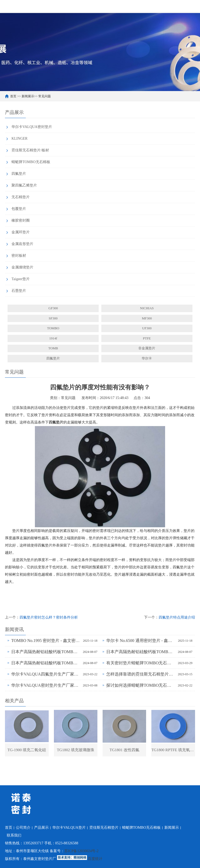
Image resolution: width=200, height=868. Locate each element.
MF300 (147, 318)
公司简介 (23, 828)
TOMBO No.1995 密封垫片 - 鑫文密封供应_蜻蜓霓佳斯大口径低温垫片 (46, 641)
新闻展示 (28, 96)
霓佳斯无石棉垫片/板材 (30, 150)
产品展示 (41, 828)
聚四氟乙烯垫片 (24, 185)
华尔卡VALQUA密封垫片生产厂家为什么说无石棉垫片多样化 (46, 685)
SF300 (53, 318)
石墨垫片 (19, 291)
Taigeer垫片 (21, 279)
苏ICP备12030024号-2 (81, 851)
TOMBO (53, 328)
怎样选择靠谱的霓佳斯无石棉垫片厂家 (141, 674)
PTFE (147, 338)
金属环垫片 (21, 232)
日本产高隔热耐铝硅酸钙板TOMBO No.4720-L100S (46, 652)
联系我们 (14, 835)
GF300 (53, 308)
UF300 (147, 328)
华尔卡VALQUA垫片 (69, 828)
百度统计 (95, 859)
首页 (13, 96)
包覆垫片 (19, 209)
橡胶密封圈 (21, 220)
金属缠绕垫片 (22, 267)
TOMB (53, 348)
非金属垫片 (147, 348)
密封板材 (19, 256)
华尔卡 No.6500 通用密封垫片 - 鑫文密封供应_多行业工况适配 (141, 641)
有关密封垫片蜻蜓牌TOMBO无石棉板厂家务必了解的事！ (141, 663)
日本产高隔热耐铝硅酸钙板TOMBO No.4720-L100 (141, 652)
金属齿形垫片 (22, 244)
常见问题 (45, 96)
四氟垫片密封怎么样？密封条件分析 (49, 617)
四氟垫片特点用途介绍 (177, 617)
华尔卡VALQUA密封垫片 (32, 127)
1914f (53, 338)
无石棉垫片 (21, 197)
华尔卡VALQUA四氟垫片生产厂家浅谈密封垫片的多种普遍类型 (46, 674)
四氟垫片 (19, 174)
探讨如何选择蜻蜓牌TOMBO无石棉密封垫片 (141, 685)
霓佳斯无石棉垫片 (104, 828)
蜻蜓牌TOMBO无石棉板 (31, 162)
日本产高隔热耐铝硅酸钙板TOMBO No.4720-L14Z (46, 663)
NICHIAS (147, 308)
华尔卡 (147, 358)
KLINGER (19, 139)
